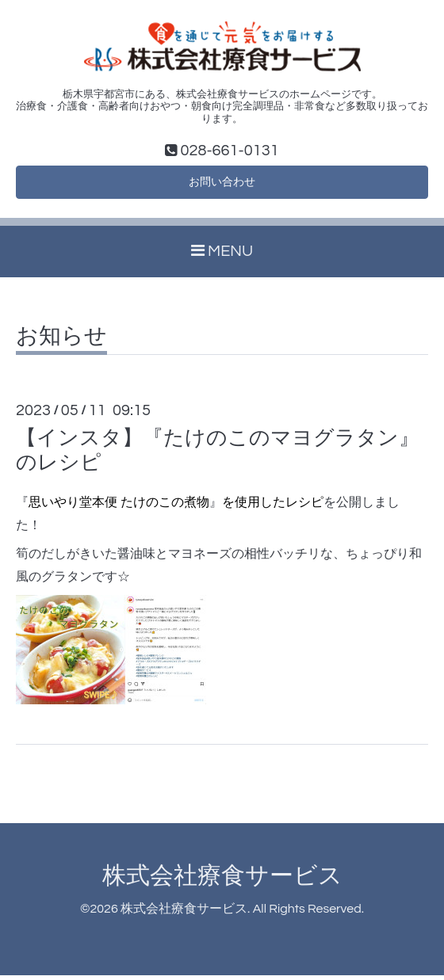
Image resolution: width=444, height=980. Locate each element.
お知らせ (61, 341)
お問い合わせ (222, 185)
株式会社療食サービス (222, 880)
